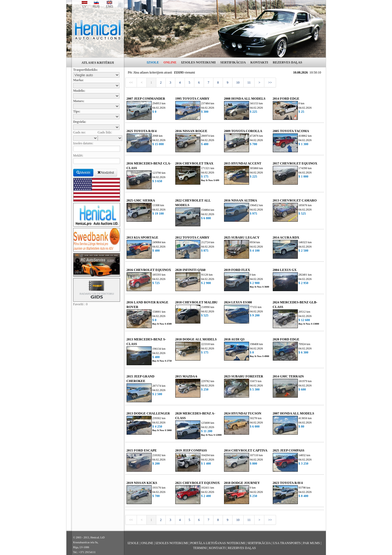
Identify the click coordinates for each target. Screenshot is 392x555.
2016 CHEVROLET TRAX (194, 163)
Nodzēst (106, 173)
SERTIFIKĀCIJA (233, 62)
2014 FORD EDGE (286, 99)
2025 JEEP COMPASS (289, 450)
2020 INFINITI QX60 (190, 270)
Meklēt (83, 173)
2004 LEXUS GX (285, 270)
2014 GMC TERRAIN (288, 376)
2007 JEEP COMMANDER (146, 99)
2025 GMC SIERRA (141, 200)
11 (249, 83)
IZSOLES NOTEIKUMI (198, 62)
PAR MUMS (311, 543)
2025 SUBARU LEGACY (242, 237)
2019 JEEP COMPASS (191, 450)
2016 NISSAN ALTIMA (241, 200)
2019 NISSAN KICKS (142, 483)
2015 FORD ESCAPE (142, 450)
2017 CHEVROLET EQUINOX (295, 163)
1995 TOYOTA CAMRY (192, 99)
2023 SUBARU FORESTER (244, 376)
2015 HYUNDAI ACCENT (243, 163)
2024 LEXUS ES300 (238, 302)
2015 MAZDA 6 (186, 376)
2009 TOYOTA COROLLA (243, 131)
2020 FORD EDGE (286, 339)
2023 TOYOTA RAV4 (288, 483)
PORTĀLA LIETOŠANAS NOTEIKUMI (218, 543)
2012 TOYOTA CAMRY (192, 237)
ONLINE (170, 62)
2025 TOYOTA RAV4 (142, 131)
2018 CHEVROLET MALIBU (197, 302)
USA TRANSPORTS (287, 543)
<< (131, 83)
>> (270, 83)
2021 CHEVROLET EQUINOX (198, 483)
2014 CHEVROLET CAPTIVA (246, 450)
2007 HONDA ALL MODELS (293, 413)
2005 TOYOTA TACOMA (291, 131)
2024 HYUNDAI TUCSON (243, 413)
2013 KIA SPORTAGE (143, 237)
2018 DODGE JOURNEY (242, 483)
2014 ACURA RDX (286, 237)
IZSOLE (153, 62)
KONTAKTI (259, 62)
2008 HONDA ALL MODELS (245, 99)
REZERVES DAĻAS (287, 62)
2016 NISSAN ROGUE (191, 131)
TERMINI (200, 548)
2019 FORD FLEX (237, 270)
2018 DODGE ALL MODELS (196, 339)
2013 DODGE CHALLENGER (148, 413)
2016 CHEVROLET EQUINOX (149, 270)
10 (238, 83)
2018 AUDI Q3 (234, 339)
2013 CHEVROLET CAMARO (295, 200)
